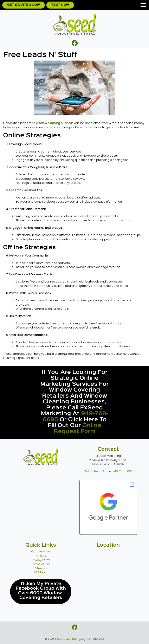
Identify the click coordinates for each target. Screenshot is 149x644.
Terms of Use (41, 564)
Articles (41, 556)
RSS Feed (41, 572)
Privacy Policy (41, 560)
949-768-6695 (123, 471)
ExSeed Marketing (68, 639)
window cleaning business (55, 123)
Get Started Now (24, 5)
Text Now (60, 5)
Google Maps (41, 551)
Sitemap (41, 568)
